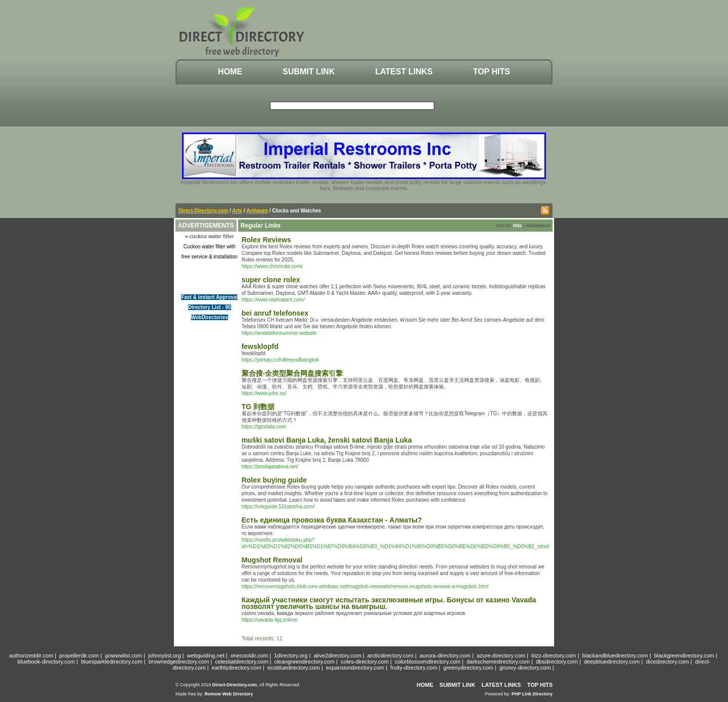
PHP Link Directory (532, 694)
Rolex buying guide (274, 480)
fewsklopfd (260, 346)
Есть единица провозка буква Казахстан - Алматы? (332, 520)
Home (230, 72)
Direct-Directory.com (203, 211)
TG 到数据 (258, 407)
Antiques (257, 211)
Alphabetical (538, 226)
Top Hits (492, 72)
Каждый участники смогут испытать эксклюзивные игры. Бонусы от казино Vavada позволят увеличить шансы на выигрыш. (389, 603)
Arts (237, 211)
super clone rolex (271, 280)
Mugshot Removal (272, 560)
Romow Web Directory (229, 694)
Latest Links (404, 72)
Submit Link (309, 72)
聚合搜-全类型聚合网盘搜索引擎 (292, 373)
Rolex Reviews (266, 240)
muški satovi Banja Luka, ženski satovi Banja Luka (327, 440)
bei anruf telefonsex (275, 313)
